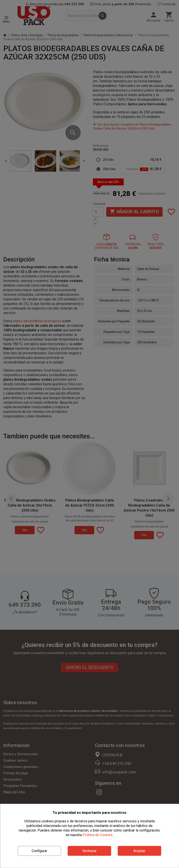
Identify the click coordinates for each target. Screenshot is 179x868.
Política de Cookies (98, 835)
